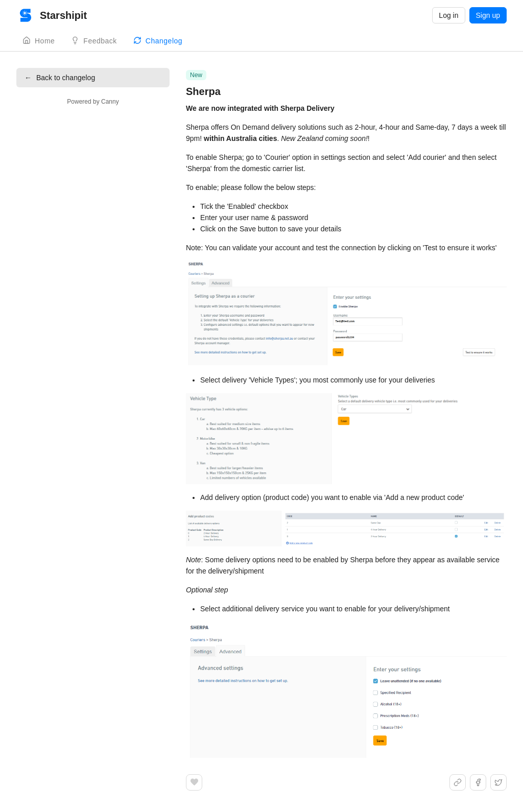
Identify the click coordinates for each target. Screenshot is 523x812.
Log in (448, 15)
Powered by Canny (93, 102)
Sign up (488, 15)
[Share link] (458, 782)
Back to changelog (60, 78)
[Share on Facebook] (478, 782)
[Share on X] (498, 782)
